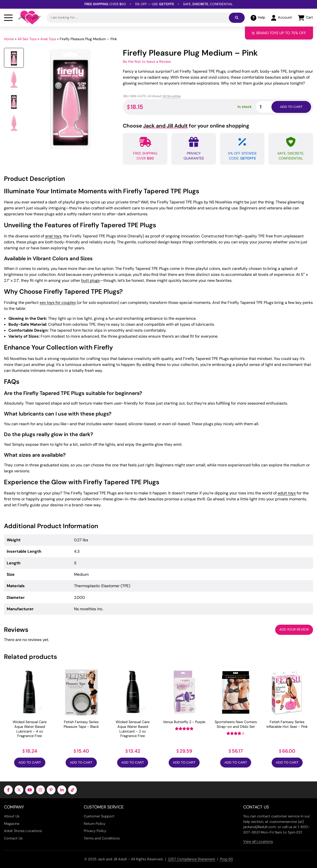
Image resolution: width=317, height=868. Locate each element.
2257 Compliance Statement (192, 859)
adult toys (287, 493)
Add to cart (291, 107)
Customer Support (99, 816)
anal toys (53, 236)
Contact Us (13, 838)
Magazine (12, 824)
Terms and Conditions (102, 838)
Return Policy (94, 824)
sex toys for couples (58, 303)
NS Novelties (171, 96)
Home (9, 39)
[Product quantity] (269, 107)
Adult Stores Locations (23, 831)
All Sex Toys (27, 39)
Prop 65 (226, 859)
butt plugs (91, 280)
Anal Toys (48, 39)
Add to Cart (30, 762)
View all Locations (258, 841)
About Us (12, 816)
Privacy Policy (95, 831)
